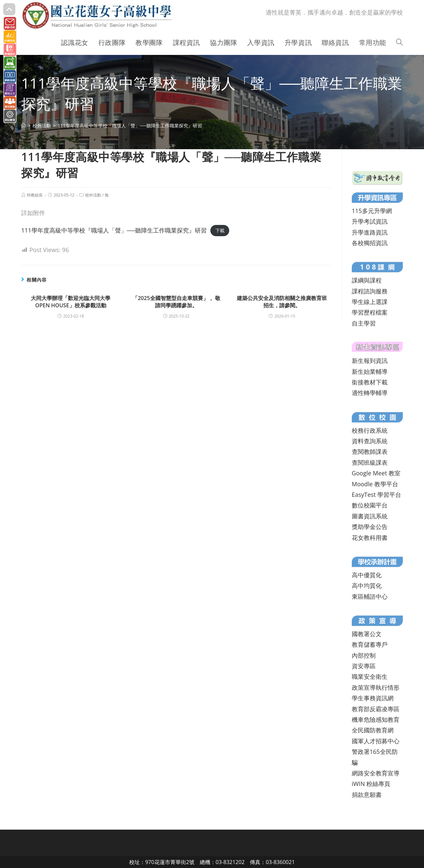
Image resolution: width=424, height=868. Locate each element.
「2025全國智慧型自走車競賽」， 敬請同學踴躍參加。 (176, 302)
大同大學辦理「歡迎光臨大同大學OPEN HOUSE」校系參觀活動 (71, 302)
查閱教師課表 (370, 452)
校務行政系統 (370, 430)
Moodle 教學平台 (375, 484)
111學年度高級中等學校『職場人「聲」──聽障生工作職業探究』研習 (114, 230)
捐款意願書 (367, 795)
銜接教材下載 (370, 382)
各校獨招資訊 (370, 243)
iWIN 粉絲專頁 (371, 784)
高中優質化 (367, 575)
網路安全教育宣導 (376, 773)
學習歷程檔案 (370, 312)
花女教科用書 (370, 538)
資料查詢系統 (370, 441)
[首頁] (24, 126)
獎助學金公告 (370, 527)
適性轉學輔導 (370, 393)
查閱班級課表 (370, 462)
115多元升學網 (372, 211)
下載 (220, 231)
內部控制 (364, 655)
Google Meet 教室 (376, 473)
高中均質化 (367, 586)
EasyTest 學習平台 (376, 495)
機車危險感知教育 (376, 719)
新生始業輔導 (370, 371)
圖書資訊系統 (370, 516)
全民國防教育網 (373, 730)
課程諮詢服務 (370, 291)
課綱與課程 (367, 280)
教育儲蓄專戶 (370, 644)
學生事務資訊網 (373, 698)
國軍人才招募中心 (376, 741)
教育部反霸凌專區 (376, 709)
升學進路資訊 (370, 232)
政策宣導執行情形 (376, 687)
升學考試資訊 (370, 221)
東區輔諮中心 (370, 596)
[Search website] (399, 43)
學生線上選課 (370, 302)
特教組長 (35, 195)
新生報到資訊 (370, 361)
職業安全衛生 (370, 676)
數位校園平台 (370, 505)
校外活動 (93, 195)
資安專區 (364, 666)
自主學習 (364, 323)
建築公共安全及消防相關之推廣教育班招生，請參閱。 (282, 302)
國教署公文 (367, 634)
